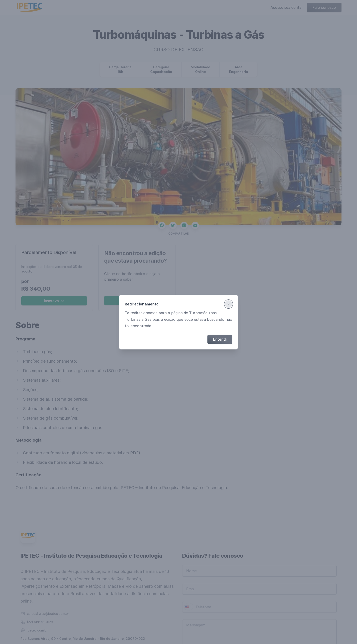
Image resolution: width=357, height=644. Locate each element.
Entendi (220, 339)
